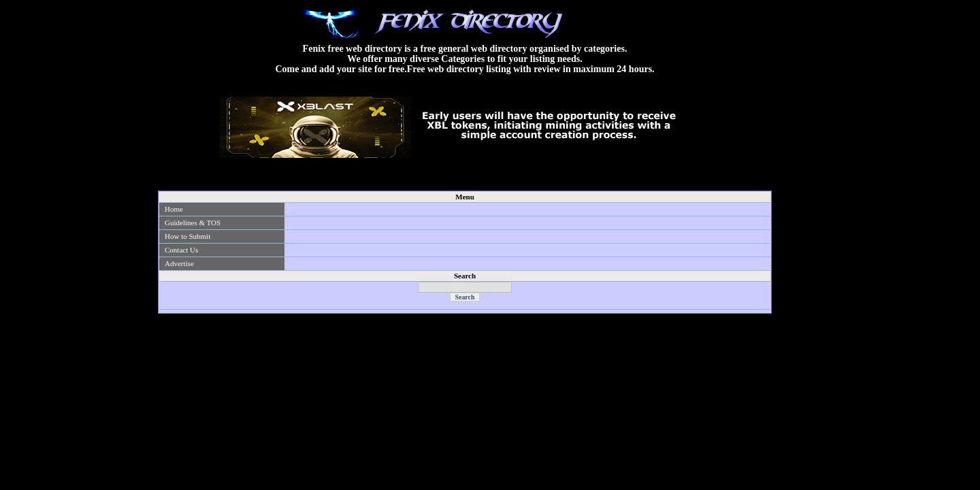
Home (174, 209)
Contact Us (181, 250)
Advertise (179, 263)
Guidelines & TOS (193, 223)
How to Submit (187, 236)
